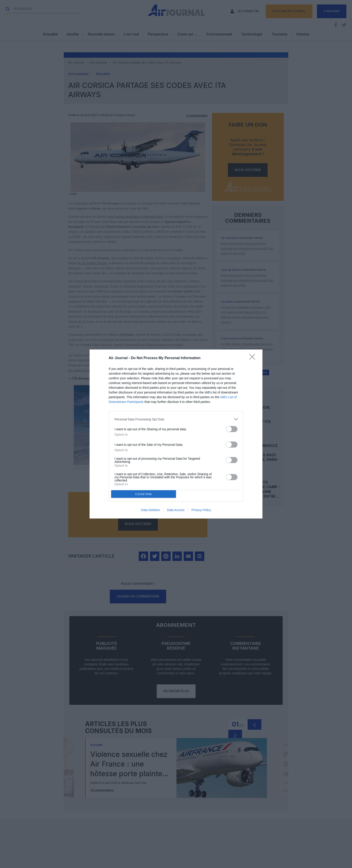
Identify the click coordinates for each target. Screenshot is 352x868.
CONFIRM (144, 494)
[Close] (254, 358)
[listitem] (176, 419)
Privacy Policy (201, 510)
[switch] (232, 429)
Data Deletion (151, 510)
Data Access (176, 510)
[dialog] (176, 434)
